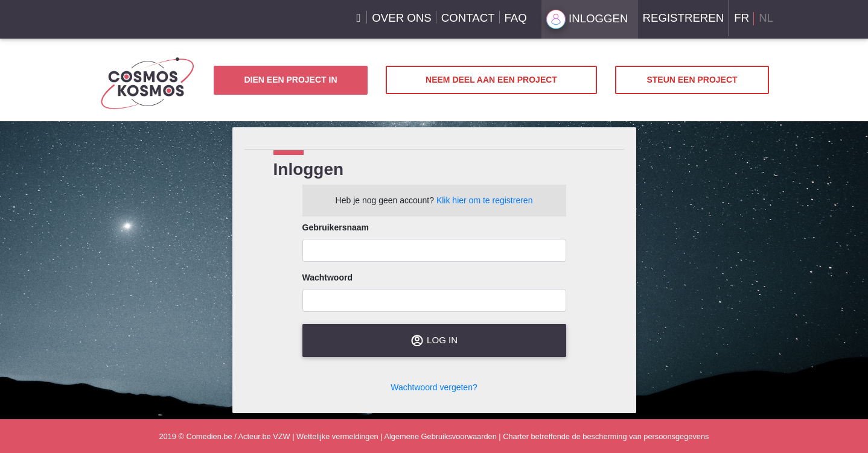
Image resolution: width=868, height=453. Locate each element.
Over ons (401, 18)
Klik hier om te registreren (485, 200)
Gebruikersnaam (336, 227)
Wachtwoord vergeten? (434, 387)
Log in (434, 341)
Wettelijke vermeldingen (337, 436)
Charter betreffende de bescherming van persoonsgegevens (606, 436)
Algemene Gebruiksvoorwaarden (440, 436)
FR (742, 18)
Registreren (684, 18)
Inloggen (587, 19)
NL (766, 18)
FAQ (516, 18)
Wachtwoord (327, 277)
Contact (468, 18)
